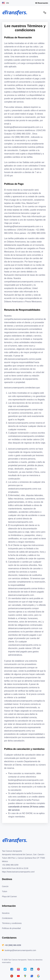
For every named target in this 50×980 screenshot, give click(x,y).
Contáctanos (7, 918)
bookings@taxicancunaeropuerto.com (20, 950)
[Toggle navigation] (45, 13)
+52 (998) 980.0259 (13, 945)
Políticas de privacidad (11, 928)
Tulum (5, 891)
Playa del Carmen (9, 896)
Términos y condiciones (12, 923)
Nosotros (6, 913)
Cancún (5, 886)
